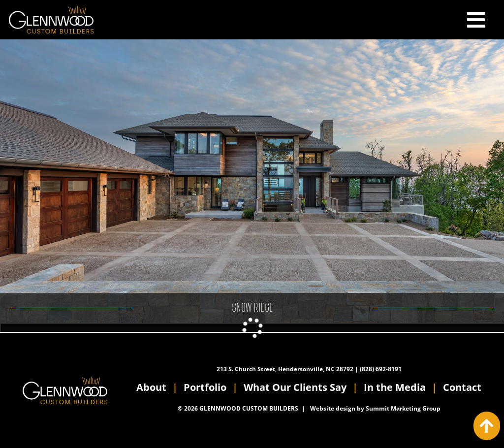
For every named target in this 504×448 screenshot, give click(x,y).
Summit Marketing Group (403, 408)
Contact (462, 387)
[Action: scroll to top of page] (487, 426)
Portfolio (205, 387)
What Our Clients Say (295, 387)
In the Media (395, 387)
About (151, 387)
